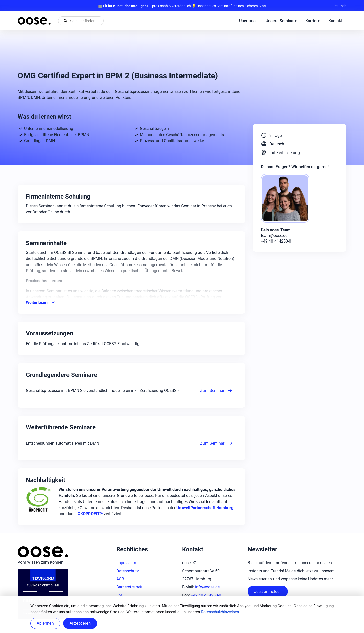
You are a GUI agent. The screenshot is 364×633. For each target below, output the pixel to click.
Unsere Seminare (281, 21)
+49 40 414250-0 (206, 595)
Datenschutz (128, 571)
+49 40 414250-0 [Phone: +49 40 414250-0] (276, 241)
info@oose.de (207, 587)
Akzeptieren (80, 623)
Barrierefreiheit (129, 587)
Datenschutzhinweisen (220, 612)
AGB (120, 579)
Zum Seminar (217, 390)
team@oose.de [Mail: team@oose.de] (274, 236)
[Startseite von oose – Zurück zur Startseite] (34, 21)
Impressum (126, 563)
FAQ (120, 595)
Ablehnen (45, 623)
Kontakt (335, 21)
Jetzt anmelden (268, 591)
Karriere (313, 21)
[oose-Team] (287, 199)
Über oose (248, 21)
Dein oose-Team (276, 230)
